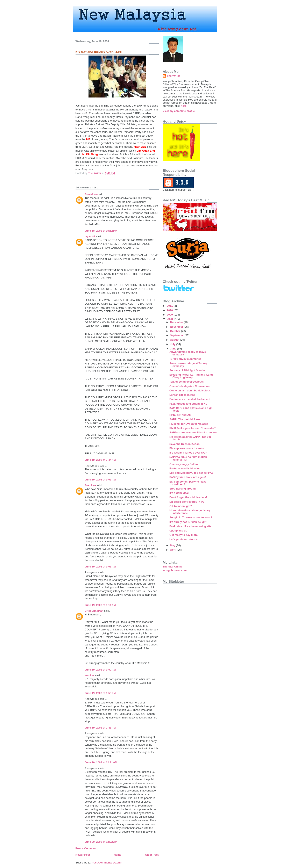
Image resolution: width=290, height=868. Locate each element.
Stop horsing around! (183, 489)
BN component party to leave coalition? (188, 483)
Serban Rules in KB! (182, 395)
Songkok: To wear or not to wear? (191, 517)
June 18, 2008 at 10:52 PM (101, 231)
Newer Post (83, 855)
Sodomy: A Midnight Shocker (188, 370)
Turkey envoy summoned (185, 359)
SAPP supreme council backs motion (193, 432)
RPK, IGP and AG (180, 415)
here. (184, 106)
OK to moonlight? (181, 506)
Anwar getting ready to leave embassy (188, 353)
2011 (170, 306)
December (177, 322)
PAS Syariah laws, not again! (188, 477)
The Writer (174, 76)
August (175, 340)
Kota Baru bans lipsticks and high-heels (191, 409)
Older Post (152, 855)
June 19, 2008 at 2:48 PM (100, 728)
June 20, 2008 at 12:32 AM (101, 842)
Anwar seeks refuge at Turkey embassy (188, 365)
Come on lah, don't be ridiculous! (190, 390)
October (175, 331)
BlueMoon (91, 194)
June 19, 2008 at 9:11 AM (100, 605)
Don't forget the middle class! (188, 497)
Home (118, 855)
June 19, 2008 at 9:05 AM (100, 567)
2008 (170, 319)
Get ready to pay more (183, 535)
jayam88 (90, 236)
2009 (170, 315)
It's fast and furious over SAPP (189, 453)
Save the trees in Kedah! (185, 444)
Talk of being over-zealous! (187, 382)
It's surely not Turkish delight (188, 522)
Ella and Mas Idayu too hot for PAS (191, 473)
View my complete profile (179, 111)
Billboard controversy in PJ (187, 502)
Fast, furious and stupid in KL (188, 404)
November (177, 327)
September (177, 335)
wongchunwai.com (175, 570)
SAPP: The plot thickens (185, 419)
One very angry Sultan (184, 464)
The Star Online (173, 567)
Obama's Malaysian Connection (189, 386)
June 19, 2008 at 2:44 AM (100, 460)
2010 (170, 310)
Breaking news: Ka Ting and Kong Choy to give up (191, 376)
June (174, 349)
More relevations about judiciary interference (190, 512)
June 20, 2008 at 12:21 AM (101, 762)
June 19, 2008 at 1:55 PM (100, 693)
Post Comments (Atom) (107, 863)
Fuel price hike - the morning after (191, 526)
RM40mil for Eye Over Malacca (189, 424)
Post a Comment (86, 848)
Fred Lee (90, 485)
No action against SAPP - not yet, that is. (190, 438)
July (173, 344)
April (173, 550)
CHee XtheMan (94, 611)
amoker (90, 675)
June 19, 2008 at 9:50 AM (100, 670)
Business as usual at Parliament (190, 399)
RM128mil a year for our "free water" (193, 428)
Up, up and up (178, 531)
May (173, 545)
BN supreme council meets (187, 448)
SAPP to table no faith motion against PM (188, 458)
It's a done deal (179, 493)
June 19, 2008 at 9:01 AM (100, 480)
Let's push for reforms (183, 539)
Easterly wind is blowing (185, 468)
